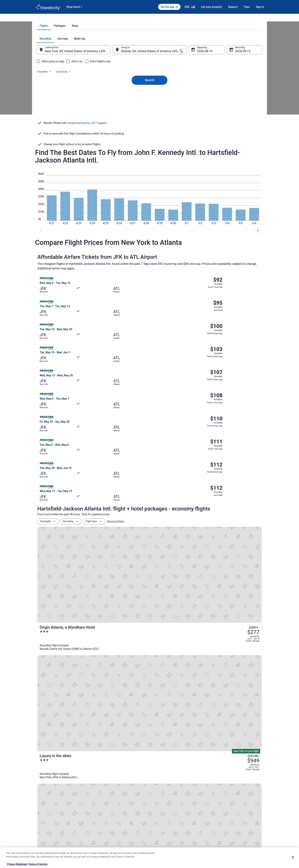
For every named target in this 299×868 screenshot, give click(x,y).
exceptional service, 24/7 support (87, 164)
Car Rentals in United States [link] (108, 817)
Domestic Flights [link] (103, 811)
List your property (211, 7)
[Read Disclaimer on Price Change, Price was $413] (242, 547)
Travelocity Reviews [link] (104, 823)
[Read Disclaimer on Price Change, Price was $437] (242, 508)
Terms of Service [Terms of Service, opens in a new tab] (38, 864)
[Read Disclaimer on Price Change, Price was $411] (242, 439)
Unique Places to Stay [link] (105, 836)
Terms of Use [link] (160, 805)
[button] (149, 683)
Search (149, 125)
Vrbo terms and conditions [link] (167, 811)
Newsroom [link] (41, 817)
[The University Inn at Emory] (187, 552)
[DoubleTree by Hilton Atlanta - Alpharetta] (187, 586)
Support (233, 7)
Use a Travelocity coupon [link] (225, 817)
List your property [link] (44, 805)
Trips (247, 7)
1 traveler (223, 90)
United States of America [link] (78, 18)
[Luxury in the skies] (187, 483)
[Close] (293, 857)
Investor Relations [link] (44, 823)
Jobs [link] (38, 799)
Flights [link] (58, 18)
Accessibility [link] (160, 817)
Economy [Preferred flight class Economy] (243, 90)
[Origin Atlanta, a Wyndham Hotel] (187, 449)
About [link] (38, 793)
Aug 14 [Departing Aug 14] (199, 103)
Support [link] (216, 793)
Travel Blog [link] (100, 842)
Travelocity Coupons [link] (104, 830)
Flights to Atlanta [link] (114, 18)
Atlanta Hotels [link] (47, 706)
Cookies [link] (157, 799)
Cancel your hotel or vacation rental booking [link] (235, 799)
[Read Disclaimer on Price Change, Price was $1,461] (241, 478)
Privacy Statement (17, 864)
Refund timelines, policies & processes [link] (232, 811)
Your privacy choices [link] (164, 823)
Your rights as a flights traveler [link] (228, 823)
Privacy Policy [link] (160, 793)
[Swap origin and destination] (115, 101)
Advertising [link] (41, 836)
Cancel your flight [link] (221, 805)
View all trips (149, 615)
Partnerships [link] (42, 811)
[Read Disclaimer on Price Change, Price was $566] (242, 581)
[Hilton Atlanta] (187, 518)
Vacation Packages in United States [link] (112, 805)
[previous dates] (41, 252)
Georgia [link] (98, 18)
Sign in (260, 7)
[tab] (134, 77)
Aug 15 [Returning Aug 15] (235, 103)
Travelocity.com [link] (43, 18)
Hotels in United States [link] (106, 793)
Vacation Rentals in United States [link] (111, 799)
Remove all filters (116, 428)
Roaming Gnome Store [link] (47, 830)
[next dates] (258, 252)
